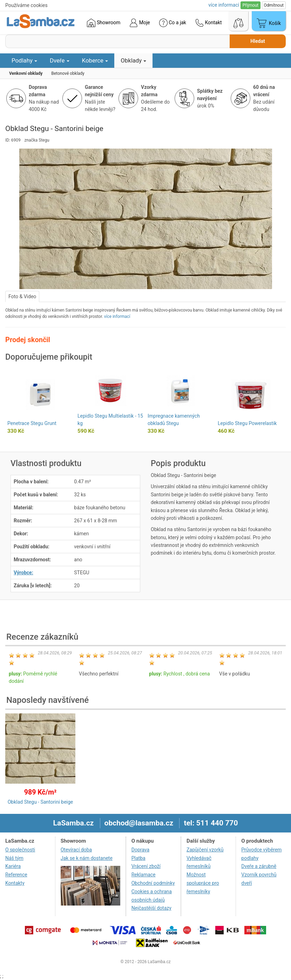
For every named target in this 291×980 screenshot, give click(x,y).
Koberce (95, 60)
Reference (16, 875)
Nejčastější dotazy (151, 908)
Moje (140, 23)
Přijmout (251, 5)
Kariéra (13, 866)
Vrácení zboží (146, 866)
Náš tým (14, 858)
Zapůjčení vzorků (205, 850)
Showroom (104, 23)
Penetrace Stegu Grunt (32, 423)
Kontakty (15, 883)
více (224, 5)
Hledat (258, 41)
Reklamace (144, 875)
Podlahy (24, 60)
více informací (117, 316)
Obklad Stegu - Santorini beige (40, 802)
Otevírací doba (76, 850)
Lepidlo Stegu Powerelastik (247, 423)
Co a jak (173, 23)
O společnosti (20, 850)
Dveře (60, 60)
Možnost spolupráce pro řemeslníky (203, 883)
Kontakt (209, 23)
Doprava (140, 850)
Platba (138, 858)
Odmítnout (274, 5)
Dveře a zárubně (259, 866)
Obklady (133, 60)
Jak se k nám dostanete (87, 858)
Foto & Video (22, 296)
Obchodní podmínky (153, 883)
